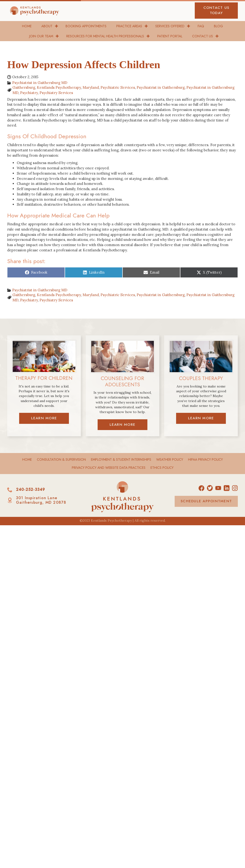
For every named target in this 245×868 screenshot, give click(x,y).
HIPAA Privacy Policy (205, 459)
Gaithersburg (24, 87)
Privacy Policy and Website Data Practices (109, 468)
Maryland (91, 87)
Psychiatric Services (118, 87)
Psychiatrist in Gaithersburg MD (40, 83)
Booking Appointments (86, 26)
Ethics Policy (162, 468)
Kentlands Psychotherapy (59, 87)
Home (27, 26)
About (47, 26)
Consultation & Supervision (61, 459)
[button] (216, 11)
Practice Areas (129, 26)
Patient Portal (170, 36)
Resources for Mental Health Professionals (105, 36)
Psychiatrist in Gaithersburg (161, 87)
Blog (218, 26)
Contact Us (203, 36)
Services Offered (170, 26)
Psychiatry (29, 93)
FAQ (201, 26)
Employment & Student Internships (121, 459)
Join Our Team (41, 36)
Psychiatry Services (56, 93)
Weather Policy (170, 459)
